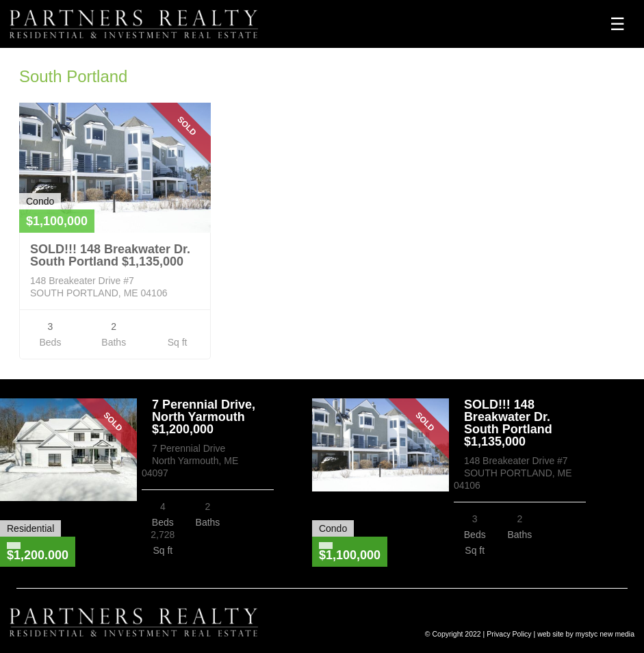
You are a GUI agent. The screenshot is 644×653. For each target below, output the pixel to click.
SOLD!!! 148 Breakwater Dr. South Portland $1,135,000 (110, 255)
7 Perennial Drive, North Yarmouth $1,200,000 (204, 417)
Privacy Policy (509, 634)
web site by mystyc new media (586, 634)
